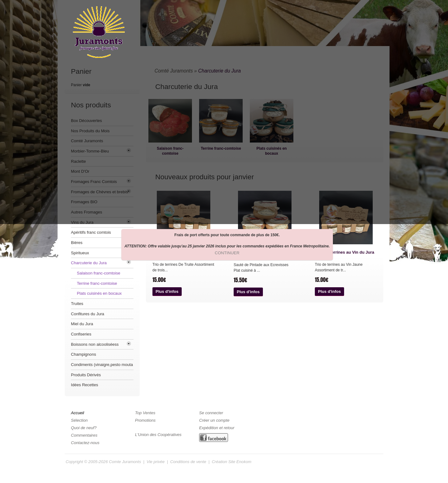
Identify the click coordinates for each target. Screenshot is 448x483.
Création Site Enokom (232, 462)
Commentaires (84, 435)
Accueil (77, 413)
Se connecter (211, 413)
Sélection (79, 420)
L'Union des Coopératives (158, 435)
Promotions (145, 420)
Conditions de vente (188, 462)
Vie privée (156, 462)
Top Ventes (145, 413)
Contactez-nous (85, 443)
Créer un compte (214, 420)
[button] (167, 292)
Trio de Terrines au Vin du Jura (345, 252)
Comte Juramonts (125, 462)
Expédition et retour (217, 428)
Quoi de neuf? (84, 428)
